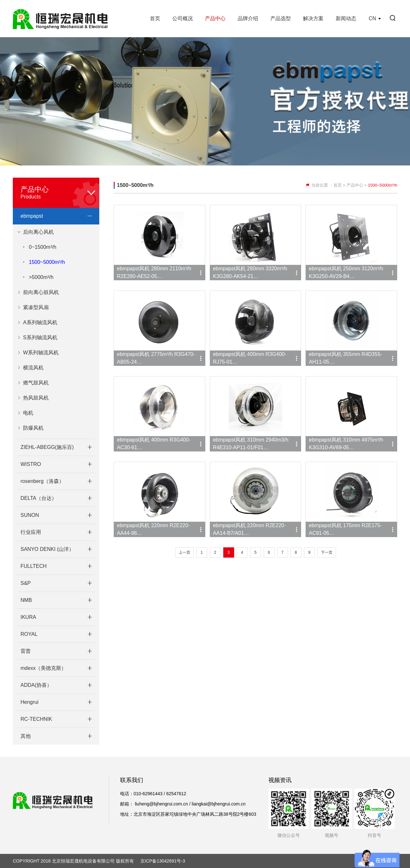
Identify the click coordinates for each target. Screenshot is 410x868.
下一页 (327, 552)
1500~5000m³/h (47, 262)
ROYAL (29, 634)
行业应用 (31, 532)
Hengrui (29, 702)
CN (372, 18)
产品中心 (215, 18)
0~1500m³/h (43, 247)
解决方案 (313, 18)
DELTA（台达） (39, 498)
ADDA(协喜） (36, 685)
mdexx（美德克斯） (43, 668)
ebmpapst (32, 216)
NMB (26, 600)
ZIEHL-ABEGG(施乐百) (47, 447)
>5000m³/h (41, 277)
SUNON (30, 515)
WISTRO (31, 464)
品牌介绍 (248, 18)
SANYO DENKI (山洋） (47, 549)
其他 (26, 736)
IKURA (28, 617)
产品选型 (281, 18)
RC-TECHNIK (36, 719)
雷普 (26, 651)
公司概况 (183, 18)
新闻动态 (346, 18)
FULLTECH (34, 566)
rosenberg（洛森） (42, 481)
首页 (155, 18)
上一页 (184, 552)
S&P (26, 583)
